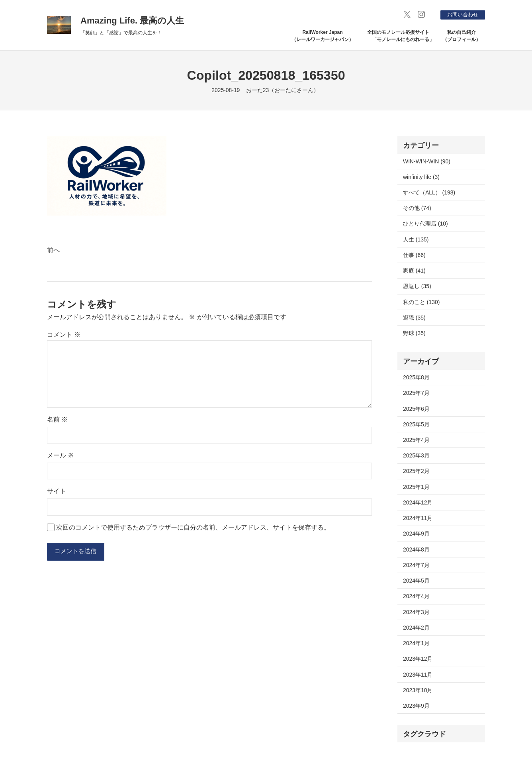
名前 (57, 419)
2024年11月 (418, 518)
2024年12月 (418, 502)
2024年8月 (416, 549)
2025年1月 (416, 487)
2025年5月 (416, 424)
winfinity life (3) (421, 177)
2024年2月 (416, 628)
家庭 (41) (414, 271)
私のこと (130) (421, 302)
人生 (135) (416, 239)
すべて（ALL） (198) (429, 192)
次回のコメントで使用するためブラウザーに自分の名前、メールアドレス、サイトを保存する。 (193, 527)
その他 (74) (417, 208)
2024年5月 (416, 581)
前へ (53, 250)
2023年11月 (418, 675)
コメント (64, 335)
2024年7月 (416, 565)
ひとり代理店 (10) (425, 224)
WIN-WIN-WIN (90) (427, 161)
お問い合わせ (461, 14)
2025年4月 (416, 440)
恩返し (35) (417, 286)
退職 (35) (414, 318)
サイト (57, 491)
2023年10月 (418, 690)
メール (61, 455)
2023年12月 (418, 659)
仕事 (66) (414, 255)
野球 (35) (414, 333)
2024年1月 (416, 643)
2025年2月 (416, 471)
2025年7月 (416, 393)
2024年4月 (416, 596)
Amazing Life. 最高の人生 (132, 21)
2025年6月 (416, 409)
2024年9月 (416, 534)
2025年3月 (416, 455)
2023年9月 (416, 706)
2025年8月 (416, 377)
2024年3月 (416, 612)
